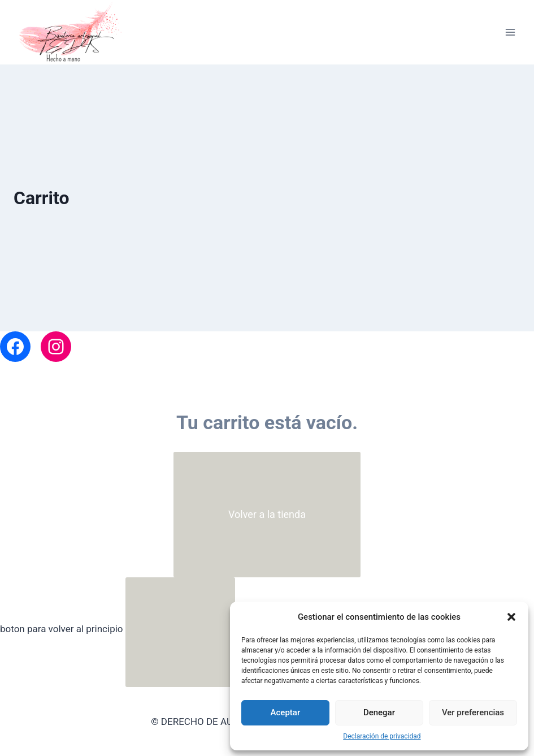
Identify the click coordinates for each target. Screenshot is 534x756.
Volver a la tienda (267, 514)
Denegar (379, 712)
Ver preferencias (473, 712)
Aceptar (286, 712)
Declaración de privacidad (382, 736)
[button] (511, 617)
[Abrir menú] (510, 33)
